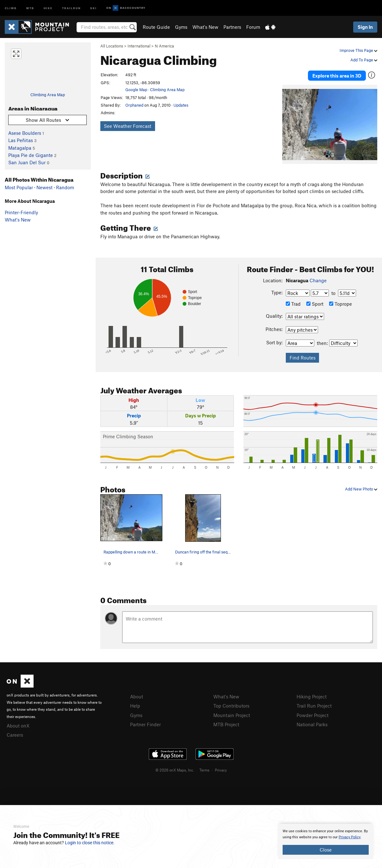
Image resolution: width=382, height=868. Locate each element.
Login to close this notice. (90, 843)
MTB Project (226, 724)
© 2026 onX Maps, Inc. (175, 769)
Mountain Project (232, 714)
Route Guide (156, 27)
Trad (293, 303)
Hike (48, 8)
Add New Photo (361, 488)
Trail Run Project (314, 705)
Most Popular (19, 187)
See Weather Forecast (128, 126)
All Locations (112, 46)
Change (318, 279)
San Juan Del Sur (27, 162)
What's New (205, 27)
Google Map (136, 90)
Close (326, 850)
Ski (94, 8)
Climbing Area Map (48, 95)
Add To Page (364, 60)
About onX (18, 725)
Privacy (221, 769)
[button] (289, 124)
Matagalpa (20, 148)
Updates (181, 105)
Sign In (365, 27)
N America (164, 46)
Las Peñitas (21, 140)
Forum (253, 27)
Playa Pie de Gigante (31, 155)
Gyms (181, 27)
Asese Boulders (25, 133)
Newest (44, 187)
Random (65, 187)
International (139, 46)
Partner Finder (145, 724)
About (137, 696)
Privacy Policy (350, 837)
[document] (326, 841)
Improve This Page (358, 50)
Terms (204, 769)
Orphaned (134, 105)
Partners (232, 27)
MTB (30, 8)
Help (135, 705)
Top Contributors (231, 705)
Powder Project (313, 714)
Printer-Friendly (21, 212)
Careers (15, 734)
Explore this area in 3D (337, 75)
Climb (11, 8)
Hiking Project (312, 696)
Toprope (341, 303)
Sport (315, 303)
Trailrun (71, 8)
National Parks (312, 724)
